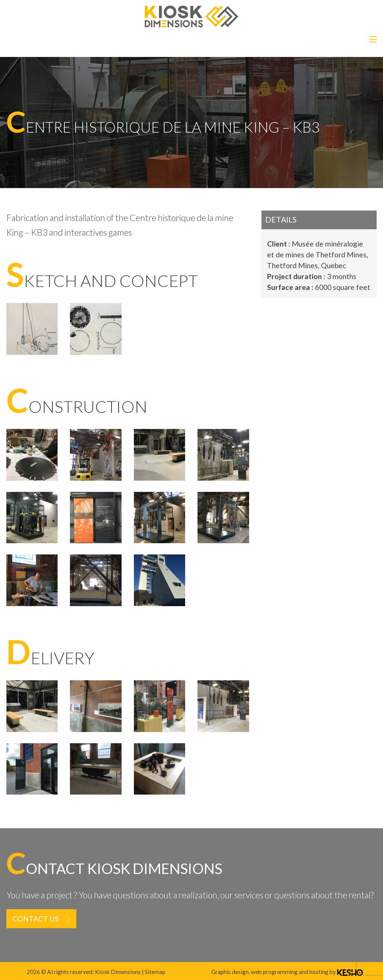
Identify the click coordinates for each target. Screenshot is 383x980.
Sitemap (155, 972)
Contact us (36, 919)
